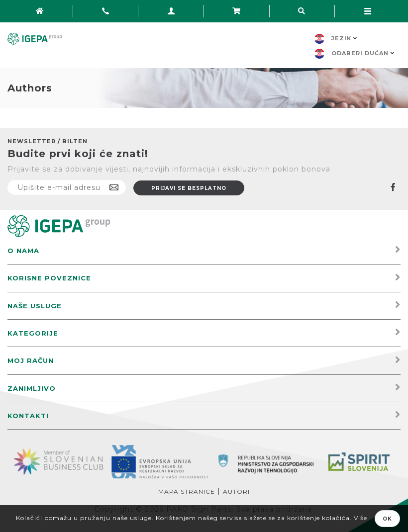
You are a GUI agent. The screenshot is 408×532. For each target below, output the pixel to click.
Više (360, 518)
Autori (236, 491)
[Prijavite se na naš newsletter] (67, 187)
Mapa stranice (187, 491)
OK (387, 519)
